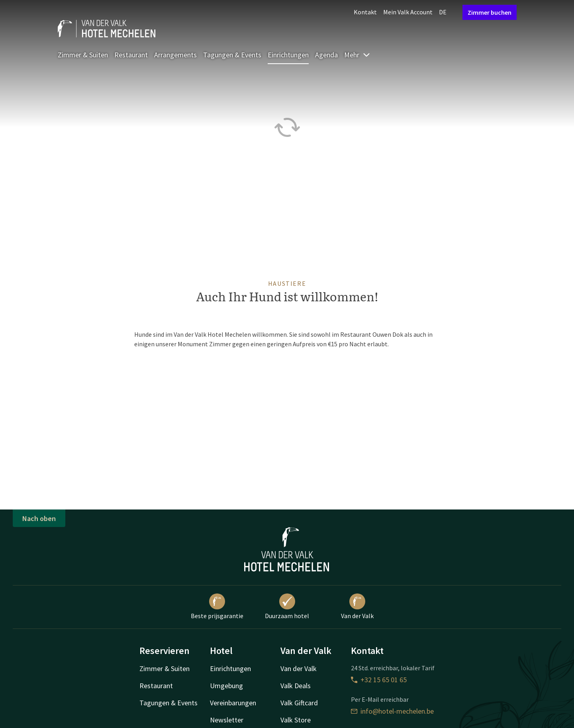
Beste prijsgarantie (217, 607)
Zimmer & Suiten (83, 55)
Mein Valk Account (408, 12)
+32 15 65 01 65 (379, 680)
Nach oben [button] (39, 518)
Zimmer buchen (490, 12)
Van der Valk (357, 607)
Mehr (357, 55)
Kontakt (365, 12)
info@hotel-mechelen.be (392, 711)
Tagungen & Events (232, 55)
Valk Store (296, 720)
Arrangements (175, 55)
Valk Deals (296, 686)
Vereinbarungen (233, 703)
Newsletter (227, 720)
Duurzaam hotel (287, 607)
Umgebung (226, 686)
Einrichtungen (288, 55)
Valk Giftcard (299, 703)
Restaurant (131, 55)
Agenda (326, 55)
